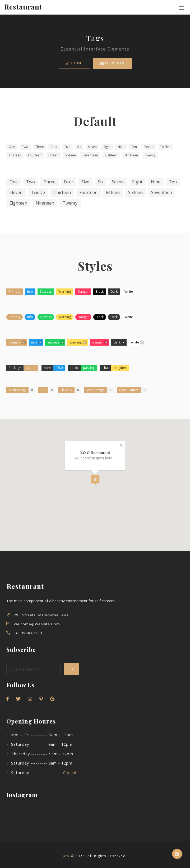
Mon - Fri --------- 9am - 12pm (42, 735)
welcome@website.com (37, 624)
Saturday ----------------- (44, 773)
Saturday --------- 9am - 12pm (42, 744)
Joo (66, 856)
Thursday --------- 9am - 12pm (42, 754)
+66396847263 (28, 633)
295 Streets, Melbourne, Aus (41, 615)
